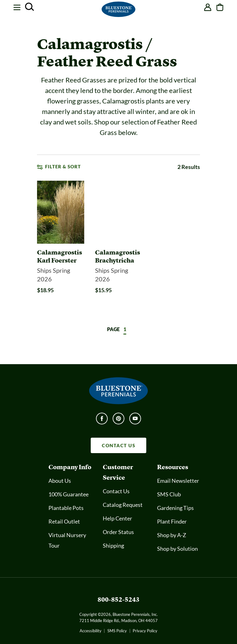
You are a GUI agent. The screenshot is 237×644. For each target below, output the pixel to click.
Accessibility (91, 631)
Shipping (113, 545)
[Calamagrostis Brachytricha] (119, 256)
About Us (60, 481)
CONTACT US (118, 445)
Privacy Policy (145, 631)
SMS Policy (117, 631)
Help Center (117, 518)
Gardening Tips (175, 508)
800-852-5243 (118, 599)
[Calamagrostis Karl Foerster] (61, 256)
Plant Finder (172, 521)
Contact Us (116, 491)
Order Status (118, 532)
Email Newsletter (178, 481)
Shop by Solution (177, 549)
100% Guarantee (69, 494)
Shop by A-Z (172, 535)
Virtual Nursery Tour (67, 540)
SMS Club (169, 494)
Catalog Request (123, 505)
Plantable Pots (66, 508)
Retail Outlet (64, 521)
